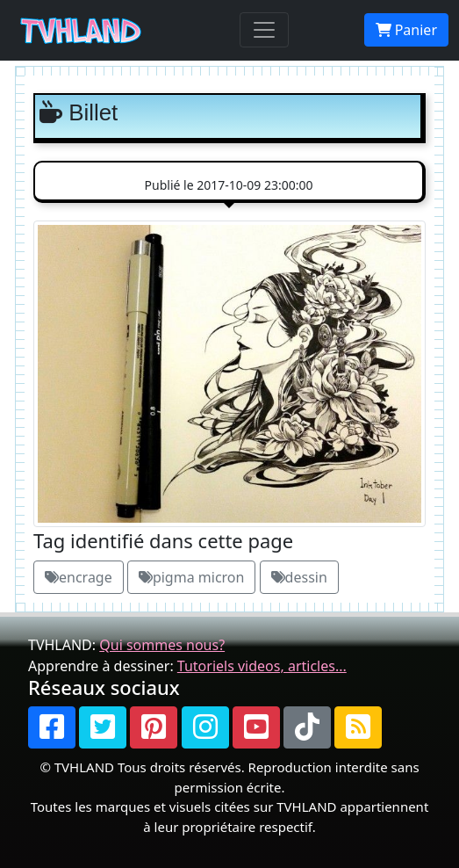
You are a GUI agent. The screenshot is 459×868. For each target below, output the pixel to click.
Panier (406, 30)
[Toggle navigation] (264, 30)
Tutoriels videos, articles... (262, 666)
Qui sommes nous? (162, 645)
